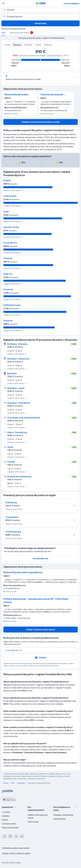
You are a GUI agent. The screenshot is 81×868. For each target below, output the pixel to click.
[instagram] (10, 836)
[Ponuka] (3, 3)
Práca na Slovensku (10, 828)
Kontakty (6, 816)
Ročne (8, 45)
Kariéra (5, 820)
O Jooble (6, 812)
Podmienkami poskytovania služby (47, 666)
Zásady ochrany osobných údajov (16, 853)
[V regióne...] (41, 17)
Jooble (18, 863)
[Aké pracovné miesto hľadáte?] (41, 10)
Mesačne (17, 45)
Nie (59, 162)
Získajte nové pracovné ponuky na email (40, 122)
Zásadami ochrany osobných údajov (21, 666)
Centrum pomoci (9, 824)
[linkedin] (22, 836)
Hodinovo (48, 45)
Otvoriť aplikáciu (72, 4)
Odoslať (40, 658)
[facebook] (4, 836)
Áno (22, 162)
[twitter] (16, 836)
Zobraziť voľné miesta (13, 190)
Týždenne (28, 45)
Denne (38, 45)
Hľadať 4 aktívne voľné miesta (41, 630)
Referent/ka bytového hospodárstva (16, 95)
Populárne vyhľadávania (63, 815)
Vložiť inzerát (33, 822)
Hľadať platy (41, 23)
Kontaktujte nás (41, 558)
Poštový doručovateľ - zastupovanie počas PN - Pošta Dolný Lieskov (53, 95)
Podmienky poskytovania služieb (16, 848)
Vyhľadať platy (59, 819)
